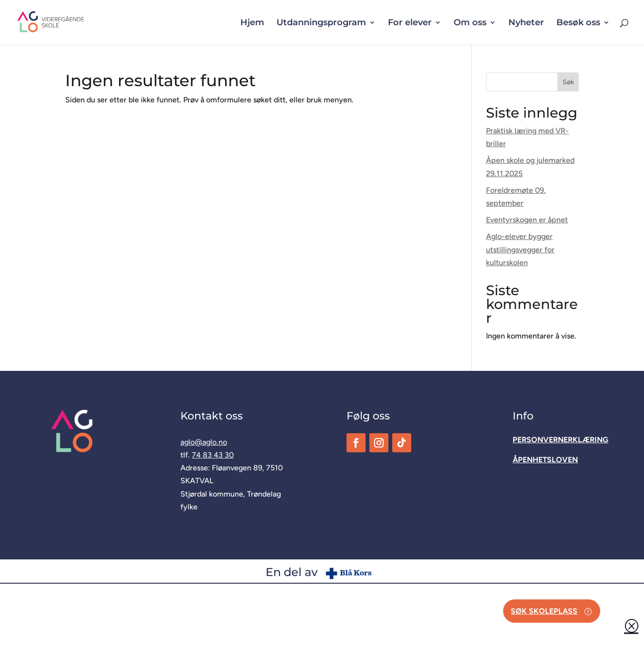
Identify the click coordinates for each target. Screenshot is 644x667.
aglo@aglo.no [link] (204, 442)
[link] (67, 22)
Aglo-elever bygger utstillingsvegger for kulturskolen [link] (520, 249)
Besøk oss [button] (578, 23)
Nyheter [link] (526, 23)
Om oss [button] (470, 23)
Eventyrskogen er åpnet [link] (527, 220)
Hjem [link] (252, 23)
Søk (568, 82)
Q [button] (631, 625)
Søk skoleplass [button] (544, 611)
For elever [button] (410, 23)
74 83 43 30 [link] (213, 455)
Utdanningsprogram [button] (321, 23)
